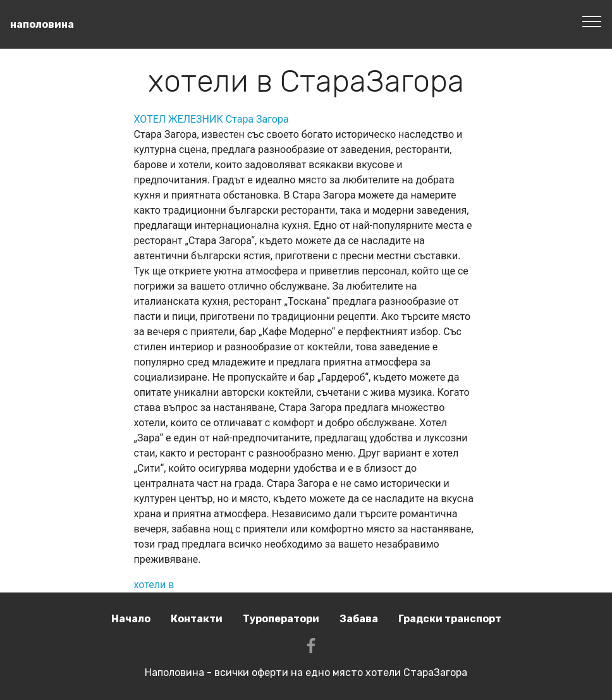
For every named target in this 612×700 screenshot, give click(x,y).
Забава (359, 619)
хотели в (154, 585)
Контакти (197, 619)
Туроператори (281, 619)
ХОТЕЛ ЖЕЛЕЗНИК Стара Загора (211, 119)
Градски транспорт (450, 619)
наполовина (42, 24)
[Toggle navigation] (592, 21)
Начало (131, 619)
